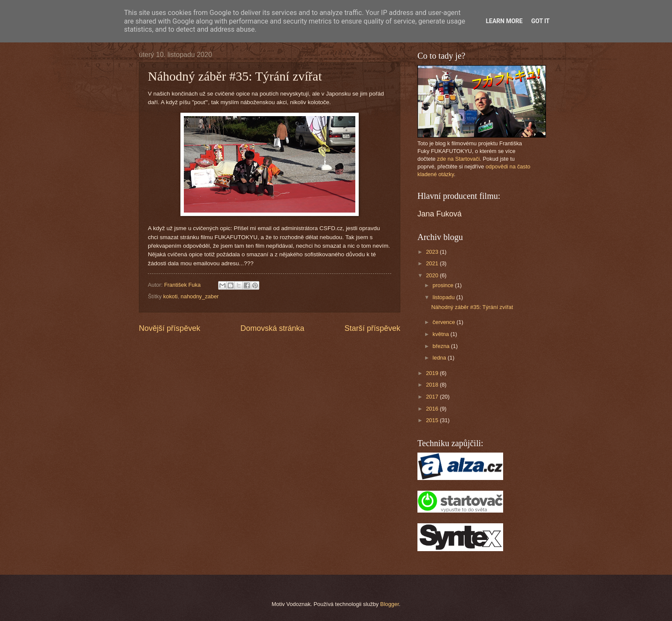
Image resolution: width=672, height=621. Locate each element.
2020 (433, 275)
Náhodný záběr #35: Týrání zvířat (472, 307)
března (442, 346)
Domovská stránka (272, 328)
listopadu (444, 297)
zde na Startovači (458, 159)
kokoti (171, 296)
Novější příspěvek (169, 328)
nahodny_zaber (200, 296)
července (444, 322)
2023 (433, 252)
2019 (433, 373)
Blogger (390, 604)
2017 (433, 397)
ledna (440, 358)
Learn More (504, 21)
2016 (433, 409)
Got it (540, 21)
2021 (433, 263)
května (441, 334)
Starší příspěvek (372, 328)
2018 (433, 385)
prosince (444, 285)
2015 (433, 420)
